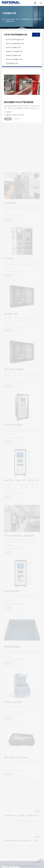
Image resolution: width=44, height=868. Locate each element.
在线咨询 (17, 122)
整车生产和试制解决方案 (13, 58)
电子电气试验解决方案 (12, 46)
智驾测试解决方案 (11, 61)
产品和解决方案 (25, 19)
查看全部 (36, 33)
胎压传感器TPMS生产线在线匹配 (19, 105)
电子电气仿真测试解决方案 (14, 42)
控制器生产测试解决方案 (13, 50)
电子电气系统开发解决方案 (14, 38)
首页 (17, 19)
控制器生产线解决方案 (12, 54)
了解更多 (8, 122)
